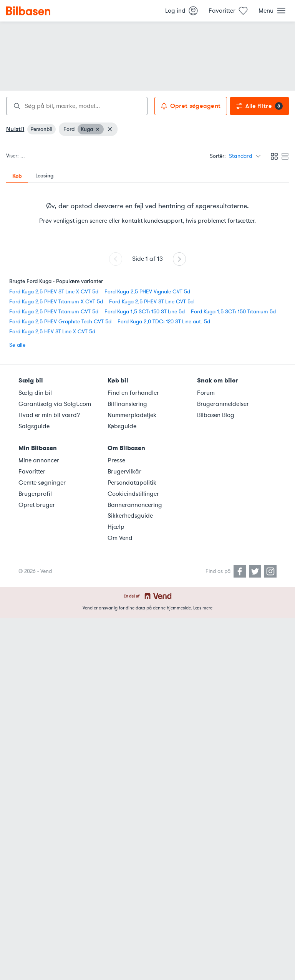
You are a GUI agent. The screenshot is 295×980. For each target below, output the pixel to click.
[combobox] (77, 106)
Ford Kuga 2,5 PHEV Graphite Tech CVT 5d (60, 322)
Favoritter (32, 472)
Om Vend (120, 538)
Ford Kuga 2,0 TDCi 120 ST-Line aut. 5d (164, 322)
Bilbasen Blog (216, 415)
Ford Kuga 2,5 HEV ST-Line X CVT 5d (52, 332)
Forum (206, 393)
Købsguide (122, 426)
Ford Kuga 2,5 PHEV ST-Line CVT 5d (151, 302)
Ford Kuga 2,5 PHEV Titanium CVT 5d (54, 312)
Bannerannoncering (135, 505)
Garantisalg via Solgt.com (55, 404)
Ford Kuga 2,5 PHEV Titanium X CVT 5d (56, 302)
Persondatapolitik (132, 483)
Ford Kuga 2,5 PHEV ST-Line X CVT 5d (54, 292)
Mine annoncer (39, 460)
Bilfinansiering (127, 404)
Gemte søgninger (42, 483)
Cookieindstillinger (133, 494)
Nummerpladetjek (132, 415)
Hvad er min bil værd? (49, 415)
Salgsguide (34, 426)
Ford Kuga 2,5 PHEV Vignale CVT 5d (147, 292)
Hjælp (116, 527)
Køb (17, 176)
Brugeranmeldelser (223, 404)
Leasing (44, 176)
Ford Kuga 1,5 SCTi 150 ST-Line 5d (145, 312)
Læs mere (203, 608)
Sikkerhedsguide (130, 516)
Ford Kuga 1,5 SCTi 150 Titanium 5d (233, 312)
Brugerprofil (35, 494)
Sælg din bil (35, 393)
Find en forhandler (133, 393)
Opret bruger (37, 505)
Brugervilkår (124, 472)
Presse (116, 460)
